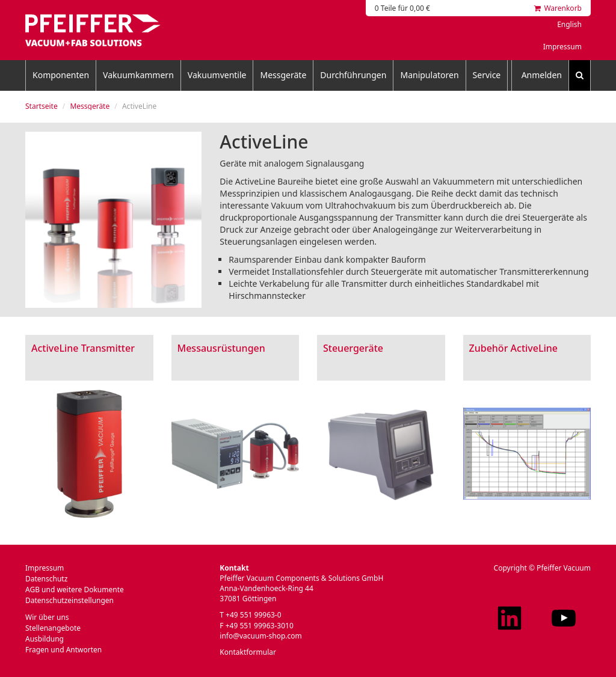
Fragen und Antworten (63, 650)
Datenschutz (46, 579)
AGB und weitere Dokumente (75, 590)
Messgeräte (283, 75)
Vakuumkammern (138, 75)
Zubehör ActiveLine (514, 348)
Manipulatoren (429, 75)
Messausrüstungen (221, 348)
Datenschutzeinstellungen (69, 600)
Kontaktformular (248, 652)
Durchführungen (353, 75)
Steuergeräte (353, 348)
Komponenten (61, 75)
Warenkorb (558, 8)
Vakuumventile (217, 75)
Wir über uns (47, 617)
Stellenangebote (53, 628)
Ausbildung (45, 639)
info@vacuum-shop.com (260, 636)
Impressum (562, 47)
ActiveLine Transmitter (83, 348)
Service (487, 75)
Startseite (42, 106)
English (569, 24)
